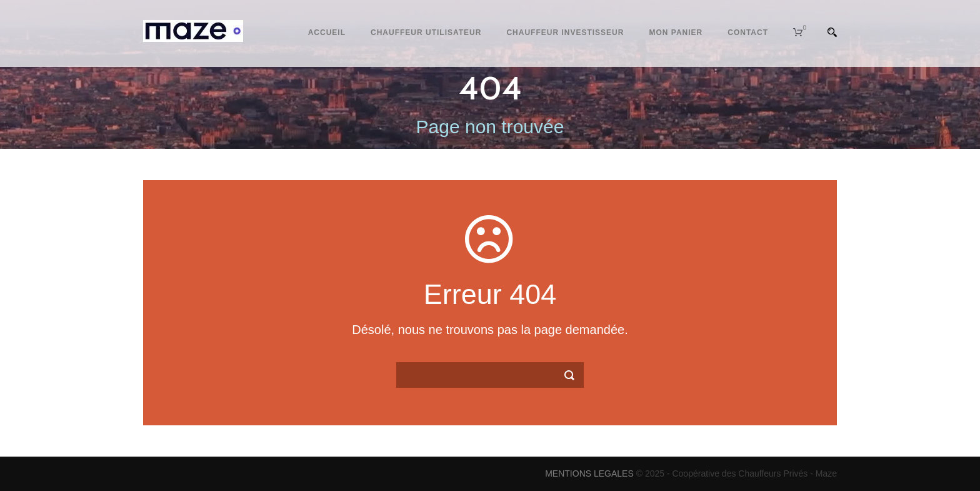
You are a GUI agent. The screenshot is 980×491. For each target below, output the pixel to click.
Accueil (327, 33)
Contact (748, 33)
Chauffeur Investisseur (565, 33)
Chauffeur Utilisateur (426, 33)
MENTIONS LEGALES (589, 473)
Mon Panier (676, 33)
